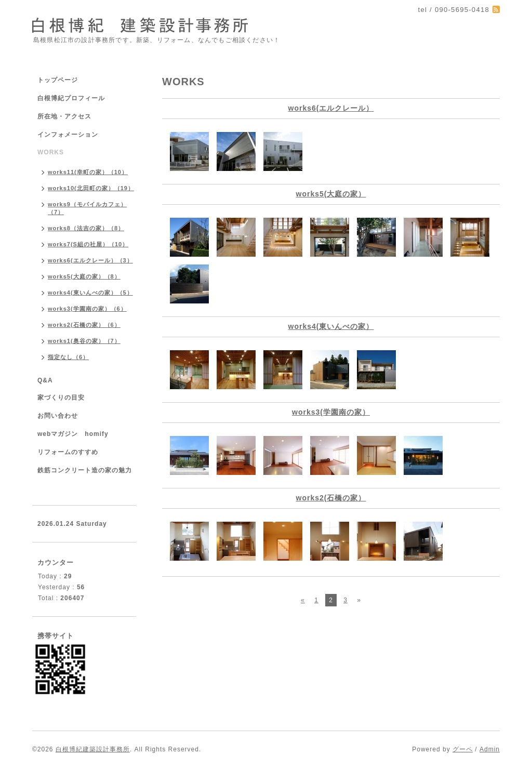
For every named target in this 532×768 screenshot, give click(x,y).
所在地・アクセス (64, 116)
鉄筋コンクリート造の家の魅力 (85, 470)
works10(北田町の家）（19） (91, 188)
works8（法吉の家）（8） (86, 228)
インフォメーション (68, 135)
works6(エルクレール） (331, 108)
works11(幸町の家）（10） (88, 172)
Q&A (45, 380)
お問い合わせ (58, 416)
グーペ (463, 749)
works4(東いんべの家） (331, 326)
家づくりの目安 (61, 398)
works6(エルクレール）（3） (90, 260)
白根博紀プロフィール (71, 98)
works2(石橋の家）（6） (84, 325)
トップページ (58, 80)
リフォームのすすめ (68, 452)
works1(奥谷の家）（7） (84, 341)
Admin (490, 749)
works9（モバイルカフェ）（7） (87, 208)
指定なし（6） (68, 357)
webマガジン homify (73, 434)
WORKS (51, 152)
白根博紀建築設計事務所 (93, 749)
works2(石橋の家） (331, 498)
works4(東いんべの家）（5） (90, 293)
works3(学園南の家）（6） (87, 309)
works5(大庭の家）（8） (84, 276)
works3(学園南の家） (331, 412)
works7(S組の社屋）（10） (88, 244)
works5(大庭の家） (331, 194)
